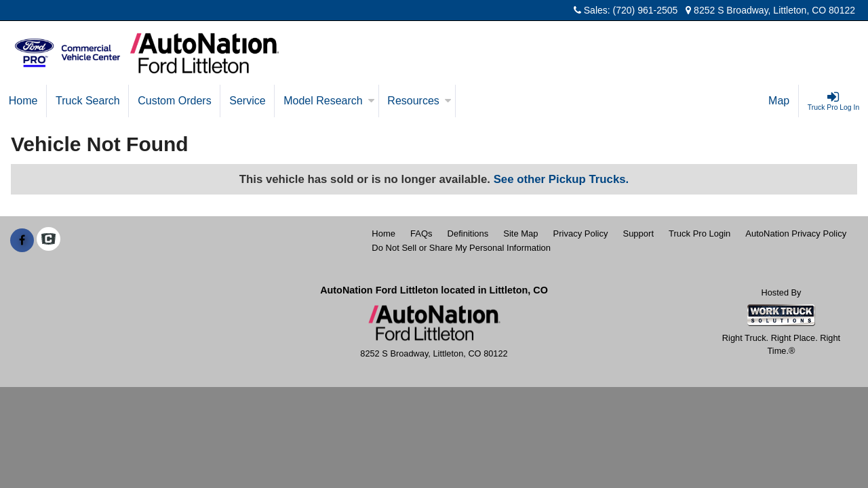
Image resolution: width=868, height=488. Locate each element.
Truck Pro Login (699, 233)
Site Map (520, 233)
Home (23, 101)
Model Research (329, 101)
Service (247, 101)
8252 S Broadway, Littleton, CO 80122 (770, 10)
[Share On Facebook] (22, 241)
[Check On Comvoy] (48, 241)
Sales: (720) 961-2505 (626, 10)
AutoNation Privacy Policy (796, 233)
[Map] (779, 101)
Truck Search (88, 101)
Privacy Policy (581, 233)
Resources (419, 101)
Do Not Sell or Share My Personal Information (461, 248)
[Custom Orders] (175, 101)
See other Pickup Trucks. (561, 179)
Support (638, 233)
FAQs (421, 233)
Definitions (468, 233)
